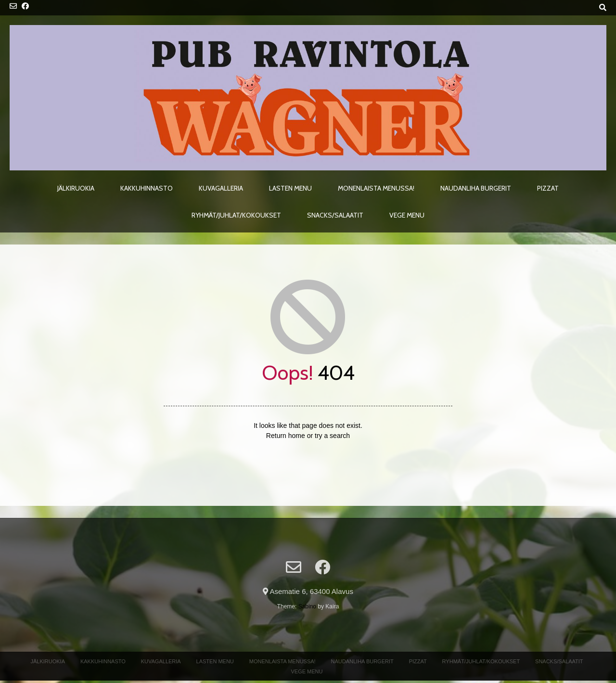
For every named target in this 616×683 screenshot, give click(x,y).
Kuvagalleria (221, 188)
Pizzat (548, 188)
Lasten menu (290, 188)
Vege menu (407, 215)
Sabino (307, 606)
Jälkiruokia (76, 188)
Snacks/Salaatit (335, 215)
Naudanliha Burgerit (476, 188)
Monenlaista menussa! (376, 188)
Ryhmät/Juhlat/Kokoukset (236, 215)
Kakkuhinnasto (147, 188)
